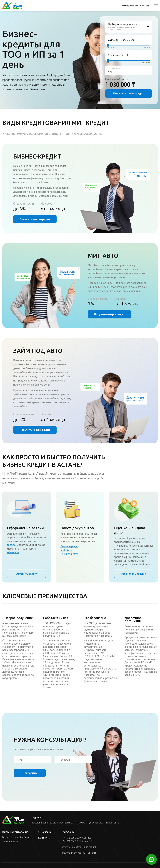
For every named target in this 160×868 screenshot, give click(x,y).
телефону (13, 545)
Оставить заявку (27, 574)
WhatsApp (13, 552)
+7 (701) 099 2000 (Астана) (76, 838)
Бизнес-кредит (69, 546)
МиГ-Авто (66, 550)
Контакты (44, 838)
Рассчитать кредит (134, 574)
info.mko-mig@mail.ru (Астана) (78, 847)
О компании (46, 832)
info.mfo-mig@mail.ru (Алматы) (79, 853)
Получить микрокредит (129, 93)
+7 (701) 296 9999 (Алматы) (77, 841)
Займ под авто (69, 554)
